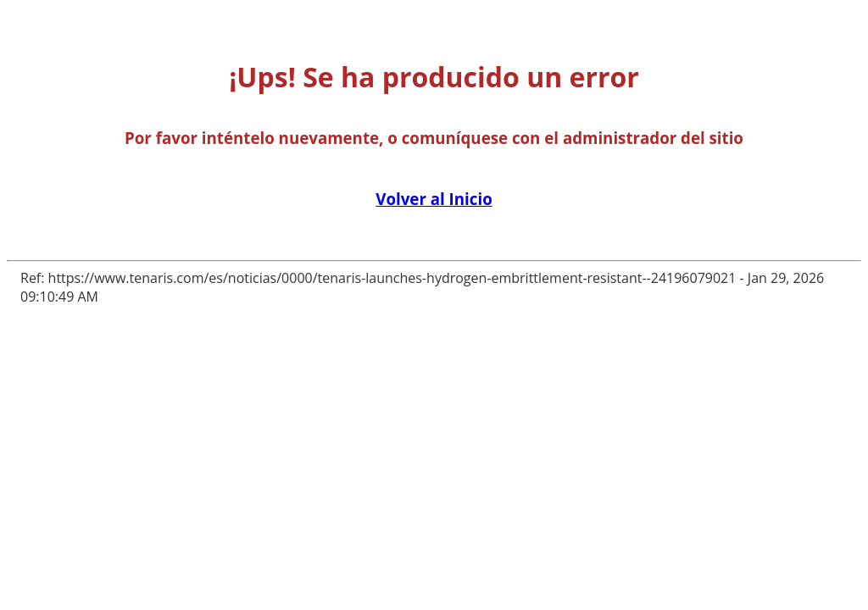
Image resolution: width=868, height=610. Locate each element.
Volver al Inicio (434, 199)
